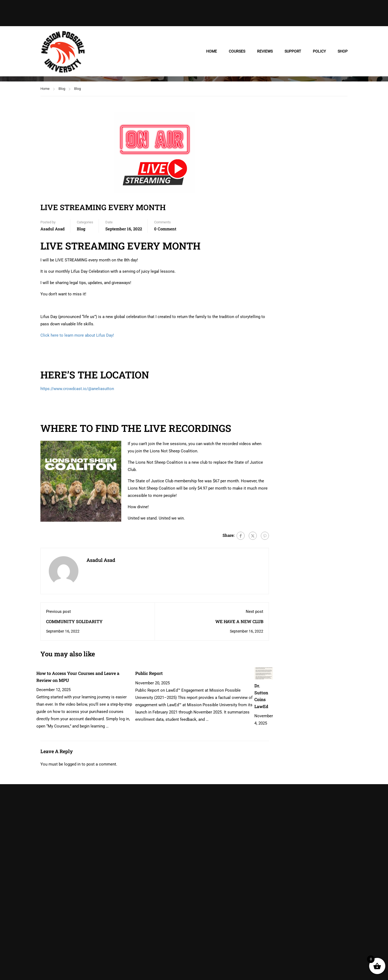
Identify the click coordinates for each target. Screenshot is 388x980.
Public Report (149, 673)
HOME (212, 52)
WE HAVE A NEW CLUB (239, 621)
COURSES (237, 52)
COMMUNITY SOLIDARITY (74, 621)
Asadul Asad (53, 229)
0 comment (165, 229)
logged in (72, 764)
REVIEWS (265, 52)
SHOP (343, 52)
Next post (254, 612)
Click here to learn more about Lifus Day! (77, 335)
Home (45, 89)
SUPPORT (293, 52)
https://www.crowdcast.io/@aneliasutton (77, 389)
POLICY (319, 52)
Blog (62, 89)
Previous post (58, 612)
